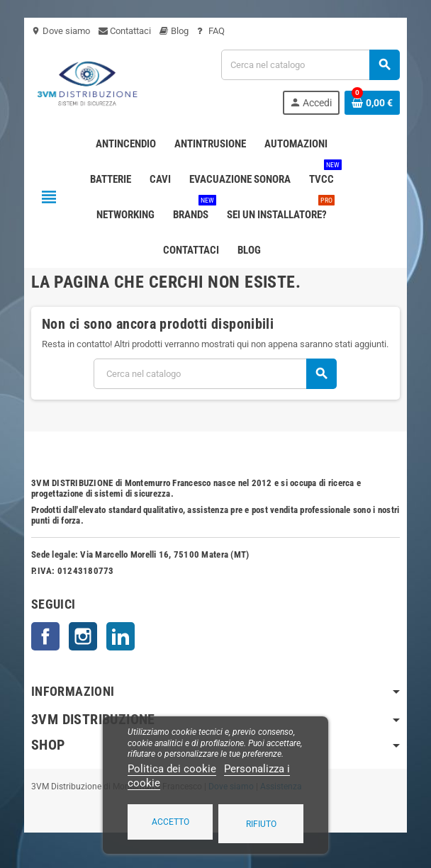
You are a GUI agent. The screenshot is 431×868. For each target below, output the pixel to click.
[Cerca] (310, 65)
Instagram (83, 636)
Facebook (45, 636)
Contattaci (125, 31)
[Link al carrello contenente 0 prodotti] (372, 103)
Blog (174, 31)
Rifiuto (261, 824)
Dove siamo (61, 31)
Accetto (170, 822)
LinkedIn (121, 636)
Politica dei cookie (172, 769)
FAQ (211, 31)
